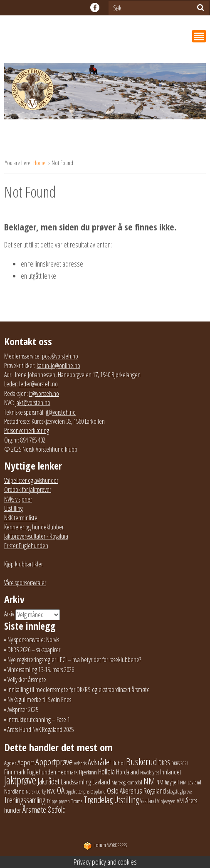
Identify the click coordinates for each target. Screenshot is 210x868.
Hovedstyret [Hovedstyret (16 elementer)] (149, 773)
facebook (95, 7)
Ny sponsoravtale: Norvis (33, 640)
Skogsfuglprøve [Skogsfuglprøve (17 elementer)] (179, 792)
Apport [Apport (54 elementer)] (26, 762)
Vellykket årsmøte (27, 680)
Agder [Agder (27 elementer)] (10, 763)
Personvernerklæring (27, 430)
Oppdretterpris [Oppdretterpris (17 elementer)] (78, 792)
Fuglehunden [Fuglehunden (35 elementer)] (41, 772)
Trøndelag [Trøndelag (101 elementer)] (98, 800)
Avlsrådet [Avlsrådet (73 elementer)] (99, 762)
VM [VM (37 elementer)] (180, 801)
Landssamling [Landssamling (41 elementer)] (76, 782)
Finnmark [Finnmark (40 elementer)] (15, 772)
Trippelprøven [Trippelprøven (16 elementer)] (58, 801)
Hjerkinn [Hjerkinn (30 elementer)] (88, 772)
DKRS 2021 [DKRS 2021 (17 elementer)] (180, 763)
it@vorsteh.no (44, 393)
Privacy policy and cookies (105, 862)
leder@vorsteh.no (38, 384)
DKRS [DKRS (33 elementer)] (164, 763)
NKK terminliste (21, 518)
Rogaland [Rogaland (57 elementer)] (155, 790)
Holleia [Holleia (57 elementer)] (106, 771)
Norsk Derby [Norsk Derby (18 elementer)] (36, 792)
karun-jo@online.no (58, 366)
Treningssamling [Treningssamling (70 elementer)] (25, 800)
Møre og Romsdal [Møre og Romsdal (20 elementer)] (127, 782)
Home (40, 163)
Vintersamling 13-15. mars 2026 (41, 670)
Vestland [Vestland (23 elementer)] (148, 801)
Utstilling (14, 508)
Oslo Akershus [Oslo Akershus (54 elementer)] (125, 791)
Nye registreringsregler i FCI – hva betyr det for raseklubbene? (74, 660)
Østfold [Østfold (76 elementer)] (57, 810)
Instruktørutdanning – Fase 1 (39, 720)
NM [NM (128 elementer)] (149, 781)
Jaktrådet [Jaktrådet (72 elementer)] (48, 781)
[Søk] (201, 7)
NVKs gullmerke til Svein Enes (39, 700)
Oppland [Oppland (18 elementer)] (98, 792)
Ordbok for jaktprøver (28, 490)
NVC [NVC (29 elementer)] (51, 791)
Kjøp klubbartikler (23, 564)
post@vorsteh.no (60, 356)
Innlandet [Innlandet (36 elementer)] (171, 772)
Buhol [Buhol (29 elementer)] (119, 763)
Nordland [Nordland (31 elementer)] (14, 791)
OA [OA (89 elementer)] (61, 790)
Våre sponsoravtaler (25, 583)
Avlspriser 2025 (23, 710)
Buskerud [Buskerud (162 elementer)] (142, 762)
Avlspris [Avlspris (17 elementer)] (80, 763)
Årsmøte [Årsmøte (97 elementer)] (34, 809)
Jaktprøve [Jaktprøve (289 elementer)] (20, 780)
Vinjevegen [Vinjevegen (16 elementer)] (166, 801)
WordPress (105, 845)
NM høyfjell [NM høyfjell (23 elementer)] (168, 782)
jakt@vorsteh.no (33, 403)
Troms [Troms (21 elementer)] (77, 801)
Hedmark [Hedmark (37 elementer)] (68, 772)
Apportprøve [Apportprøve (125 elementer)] (54, 762)
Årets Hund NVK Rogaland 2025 (41, 730)
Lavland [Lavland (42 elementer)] (101, 782)
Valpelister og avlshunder (31, 480)
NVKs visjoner (18, 499)
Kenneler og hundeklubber (34, 527)
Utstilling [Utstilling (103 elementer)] (126, 800)
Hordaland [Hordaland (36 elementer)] (127, 772)
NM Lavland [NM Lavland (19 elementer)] (191, 782)
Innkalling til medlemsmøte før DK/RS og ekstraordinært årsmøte (79, 690)
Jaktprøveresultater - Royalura (36, 536)
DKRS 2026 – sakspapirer (34, 650)
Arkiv (9, 614)
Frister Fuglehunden (26, 546)
